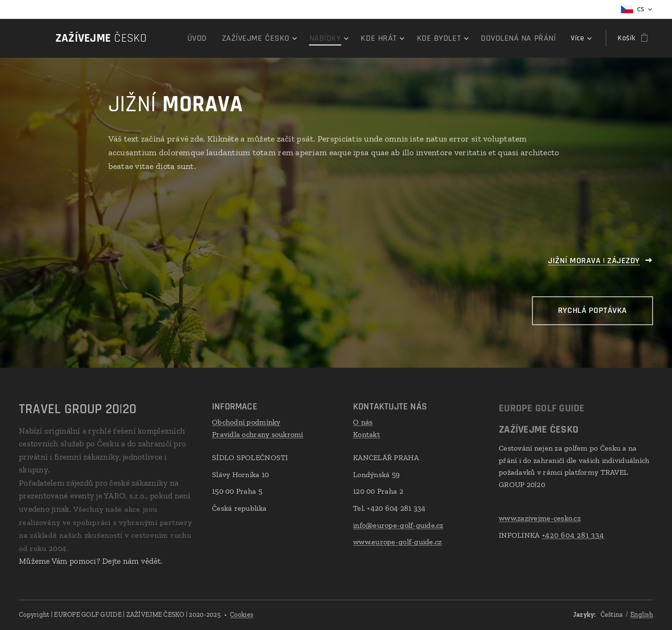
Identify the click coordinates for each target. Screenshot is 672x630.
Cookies (242, 615)
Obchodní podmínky (246, 422)
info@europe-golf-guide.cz (398, 525)
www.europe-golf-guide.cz (397, 542)
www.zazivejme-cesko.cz (540, 518)
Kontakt (367, 434)
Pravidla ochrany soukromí (258, 434)
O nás (363, 422)
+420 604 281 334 (573, 535)
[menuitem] (228, 38)
